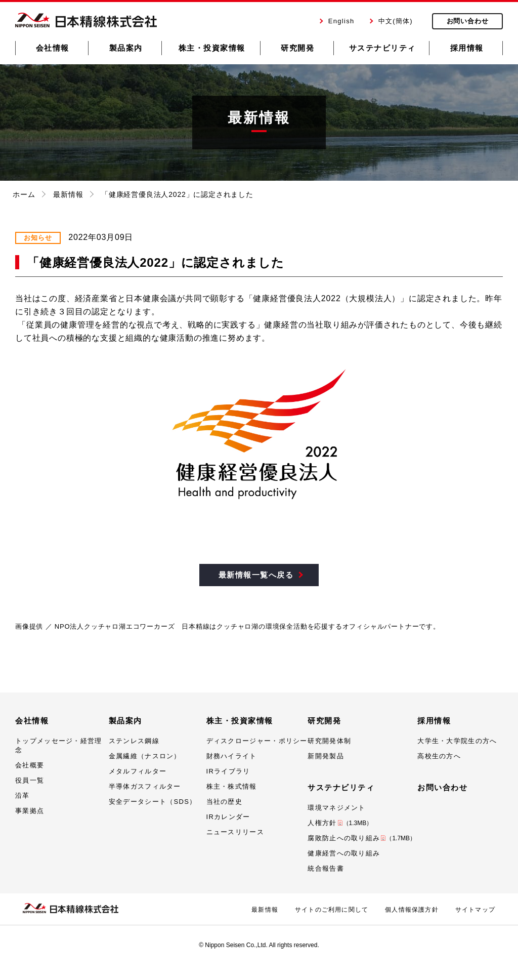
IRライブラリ (228, 771)
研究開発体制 (329, 741)
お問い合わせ (442, 787)
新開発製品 (326, 756)
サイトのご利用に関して (332, 910)
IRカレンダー (228, 817)
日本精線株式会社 (86, 20)
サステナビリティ (341, 787)
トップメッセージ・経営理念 (59, 745)
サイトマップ (475, 910)
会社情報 (32, 721)
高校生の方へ (439, 756)
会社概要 (30, 765)
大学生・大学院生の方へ (457, 741)
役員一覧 (30, 780)
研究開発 (324, 721)
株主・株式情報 (232, 786)
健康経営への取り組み (344, 853)
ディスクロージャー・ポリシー (257, 741)
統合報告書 (326, 868)
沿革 (23, 795)
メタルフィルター (138, 771)
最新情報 (68, 194)
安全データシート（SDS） (153, 802)
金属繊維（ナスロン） (145, 756)
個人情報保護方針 (412, 910)
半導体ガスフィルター (145, 786)
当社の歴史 (225, 802)
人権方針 (340, 823)
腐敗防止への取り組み (362, 838)
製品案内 (125, 721)
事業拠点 (30, 811)
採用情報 (434, 721)
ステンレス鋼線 (134, 741)
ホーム (24, 194)
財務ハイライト (232, 756)
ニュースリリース (235, 832)
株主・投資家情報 (240, 721)
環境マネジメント (336, 808)
